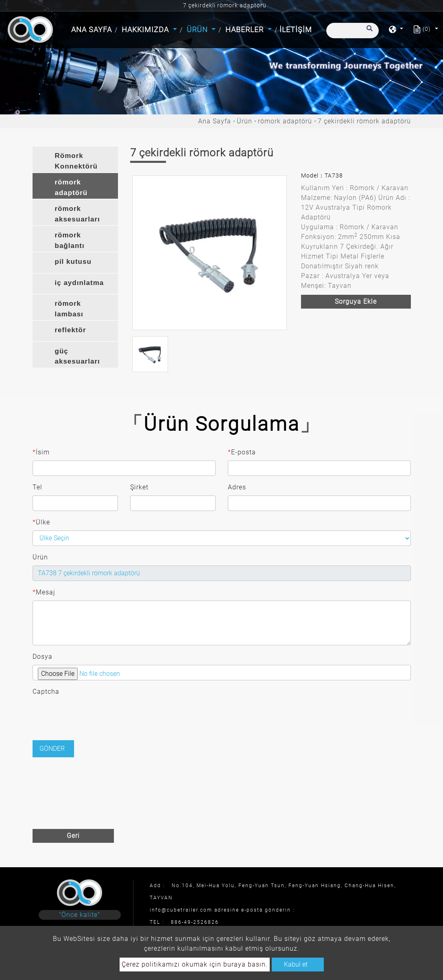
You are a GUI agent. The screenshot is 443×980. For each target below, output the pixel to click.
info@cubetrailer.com (181, 910)
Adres (237, 487)
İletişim (296, 30)
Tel (37, 487)
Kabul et (296, 964)
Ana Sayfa (93, 29)
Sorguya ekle (356, 301)
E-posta (242, 452)
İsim (41, 452)
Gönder (52, 749)
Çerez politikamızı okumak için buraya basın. (195, 964)
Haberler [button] (246, 30)
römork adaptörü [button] (71, 187)
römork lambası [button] (69, 309)
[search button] (368, 32)
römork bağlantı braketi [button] (70, 241)
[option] (209, 253)
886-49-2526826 (195, 922)
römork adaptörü (285, 121)
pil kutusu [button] (73, 262)
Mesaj (44, 592)
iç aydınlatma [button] (80, 283)
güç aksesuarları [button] (77, 356)
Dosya (43, 657)
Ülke (41, 522)
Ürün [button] (198, 30)
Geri (73, 836)
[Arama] (352, 31)
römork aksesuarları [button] (77, 214)
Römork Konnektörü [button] (76, 161)
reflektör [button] (71, 330)
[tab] (75, 159)
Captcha (46, 692)
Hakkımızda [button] (146, 30)
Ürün (244, 121)
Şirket (139, 487)
